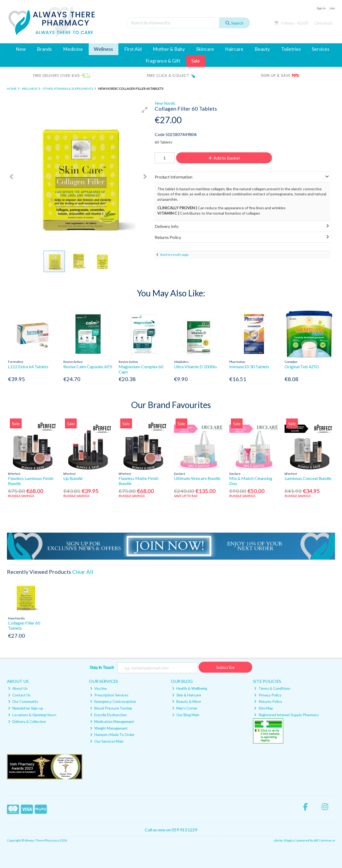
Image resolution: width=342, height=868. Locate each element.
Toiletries (291, 49)
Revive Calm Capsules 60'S (88, 367)
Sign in (321, 8)
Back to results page (174, 255)
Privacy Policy (268, 695)
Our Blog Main (186, 715)
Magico (289, 840)
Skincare (205, 49)
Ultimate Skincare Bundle (197, 478)
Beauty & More (186, 702)
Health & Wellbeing (190, 688)
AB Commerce (324, 840)
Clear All (83, 572)
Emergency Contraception (113, 702)
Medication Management (112, 722)
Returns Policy (268, 702)
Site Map (263, 708)
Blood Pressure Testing (111, 708)
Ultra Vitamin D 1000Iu (195, 367)
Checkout (323, 23)
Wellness (103, 49)
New (21, 49)
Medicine (73, 49)
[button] (145, 110)
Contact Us (19, 695)
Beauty (262, 49)
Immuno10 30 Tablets (249, 367)
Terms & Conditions (272, 688)
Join (332, 8)
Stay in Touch (102, 667)
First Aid (133, 49)
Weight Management (109, 728)
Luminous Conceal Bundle (308, 478)
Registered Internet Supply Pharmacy (286, 715)
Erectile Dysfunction (108, 715)
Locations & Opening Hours (32, 715)
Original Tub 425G (302, 367)
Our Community (23, 702)
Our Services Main (107, 741)
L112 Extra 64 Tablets (28, 367)
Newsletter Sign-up (26, 708)
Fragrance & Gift (163, 61)
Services (321, 49)
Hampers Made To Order (112, 735)
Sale (196, 61)
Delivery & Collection (27, 722)
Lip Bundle (73, 478)
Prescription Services (109, 695)
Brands (44, 49)
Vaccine (98, 688)
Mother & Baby (169, 49)
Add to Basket (224, 158)
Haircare (234, 49)
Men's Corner (185, 708)
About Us (18, 688)
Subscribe (225, 667)
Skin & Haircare (186, 695)
